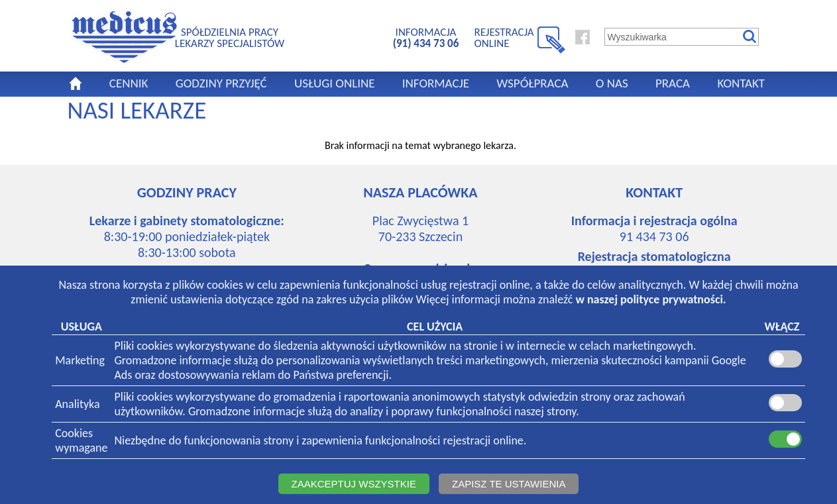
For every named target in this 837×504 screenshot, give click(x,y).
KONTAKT (741, 83)
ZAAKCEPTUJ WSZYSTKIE (354, 484)
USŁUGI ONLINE (335, 83)
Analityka (77, 404)
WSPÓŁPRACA (532, 83)
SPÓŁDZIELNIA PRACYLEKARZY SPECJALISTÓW (230, 37)
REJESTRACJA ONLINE (504, 37)
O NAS (612, 83)
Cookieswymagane (81, 440)
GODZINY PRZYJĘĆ (221, 83)
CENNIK (129, 83)
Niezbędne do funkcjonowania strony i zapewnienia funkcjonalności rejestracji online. (320, 440)
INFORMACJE (436, 83)
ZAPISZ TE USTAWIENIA (509, 484)
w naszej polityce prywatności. (650, 299)
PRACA (673, 83)
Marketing (80, 360)
